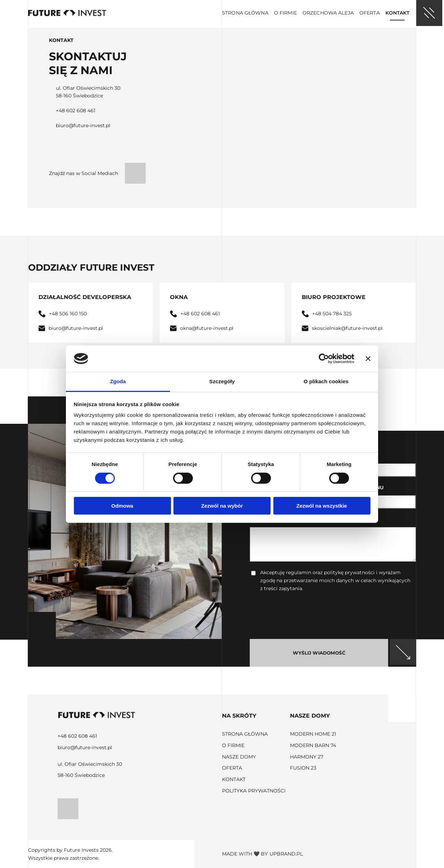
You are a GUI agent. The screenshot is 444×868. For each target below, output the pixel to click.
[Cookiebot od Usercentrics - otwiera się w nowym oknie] (324, 359)
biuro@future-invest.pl (83, 125)
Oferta (370, 13)
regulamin (298, 572)
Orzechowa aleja (328, 13)
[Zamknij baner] (368, 359)
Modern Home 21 (313, 734)
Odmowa (122, 506)
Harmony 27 (307, 757)
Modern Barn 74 (313, 745)
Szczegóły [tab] (222, 381)
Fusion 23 (303, 768)
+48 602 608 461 (76, 111)
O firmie (285, 13)
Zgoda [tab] (118, 381)
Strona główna (245, 13)
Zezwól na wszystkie (322, 506)
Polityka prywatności (254, 791)
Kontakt (397, 13)
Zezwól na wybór (222, 506)
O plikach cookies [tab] (326, 381)
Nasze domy (239, 757)
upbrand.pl (286, 854)
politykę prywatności (349, 572)
